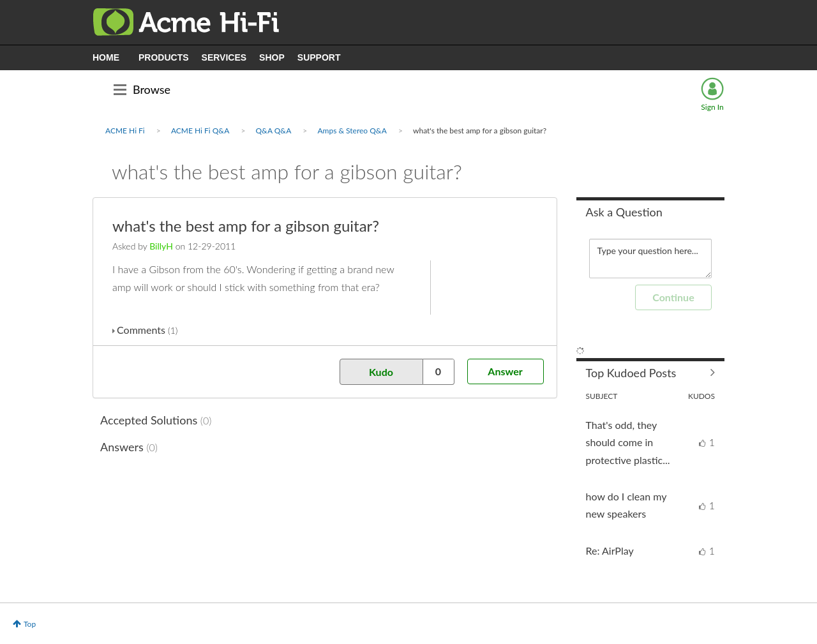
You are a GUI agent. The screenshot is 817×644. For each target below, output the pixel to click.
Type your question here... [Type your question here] (651, 258)
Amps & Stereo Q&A (352, 131)
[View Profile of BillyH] (161, 246)
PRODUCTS (164, 57)
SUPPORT (319, 57)
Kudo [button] (381, 372)
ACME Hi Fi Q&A (200, 131)
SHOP (272, 57)
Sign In (712, 107)
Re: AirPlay (610, 550)
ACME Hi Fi (125, 131)
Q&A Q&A (274, 131)
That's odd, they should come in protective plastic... (628, 442)
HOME (106, 57)
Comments (147, 330)
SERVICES (224, 57)
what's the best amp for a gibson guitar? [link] (480, 131)
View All (651, 373)
